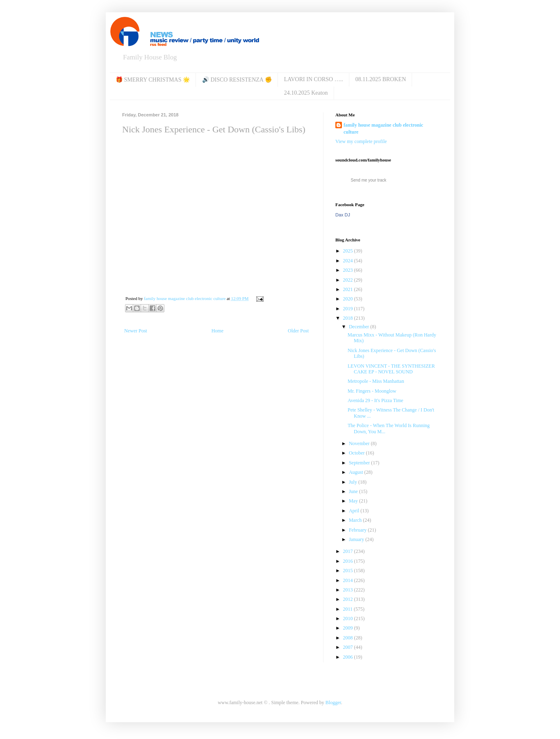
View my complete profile (361, 141)
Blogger (333, 703)
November (360, 443)
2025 (349, 251)
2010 (349, 618)
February (358, 530)
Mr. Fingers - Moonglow (372, 391)
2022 (349, 280)
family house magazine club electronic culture (383, 128)
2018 (349, 318)
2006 (349, 657)
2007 (349, 647)
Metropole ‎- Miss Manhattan (376, 381)
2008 (349, 638)
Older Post (298, 331)
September (360, 463)
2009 (349, 628)
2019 (349, 309)
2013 (349, 590)
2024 (349, 261)
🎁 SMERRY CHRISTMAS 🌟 (153, 80)
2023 (349, 270)
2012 (349, 599)
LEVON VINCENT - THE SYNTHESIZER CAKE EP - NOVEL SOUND (391, 369)
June (354, 491)
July (354, 482)
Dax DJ (343, 215)
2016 (349, 561)
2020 (349, 299)
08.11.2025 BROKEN (381, 79)
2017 (349, 551)
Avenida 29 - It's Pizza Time (376, 400)
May (354, 501)
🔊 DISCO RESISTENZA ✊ (237, 80)
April (355, 511)
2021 (349, 289)
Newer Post (136, 331)
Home (217, 331)
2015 (349, 571)
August (357, 472)
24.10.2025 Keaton (306, 93)
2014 (349, 580)
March (356, 520)
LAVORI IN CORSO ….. (314, 79)
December (360, 327)
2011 (349, 609)
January (357, 539)
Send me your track (369, 180)
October (357, 453)
